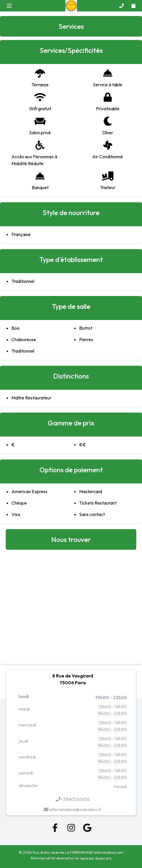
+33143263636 (73, 799)
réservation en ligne (72, 858)
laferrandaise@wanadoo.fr (73, 809)
